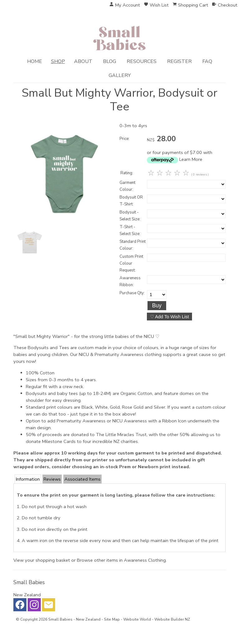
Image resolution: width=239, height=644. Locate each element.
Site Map (112, 619)
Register (179, 61)
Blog (110, 61)
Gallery (120, 75)
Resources (142, 61)
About (83, 61)
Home (35, 61)
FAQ (207, 61)
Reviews (52, 479)
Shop (58, 61)
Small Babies (60, 619)
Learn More (191, 159)
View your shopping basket (42, 560)
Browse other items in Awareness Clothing (121, 560)
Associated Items (82, 479)
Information (28, 479)
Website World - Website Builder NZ (157, 619)
